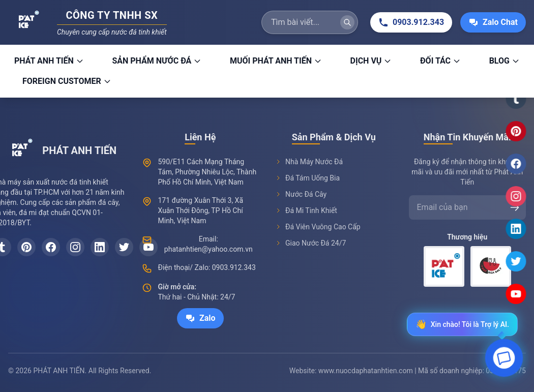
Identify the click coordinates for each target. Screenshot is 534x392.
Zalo (200, 321)
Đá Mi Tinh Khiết (306, 216)
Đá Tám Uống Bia (307, 183)
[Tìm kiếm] (347, 22)
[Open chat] (504, 360)
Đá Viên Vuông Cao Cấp (318, 232)
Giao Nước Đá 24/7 (310, 248)
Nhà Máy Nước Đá (309, 167)
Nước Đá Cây (301, 199)
